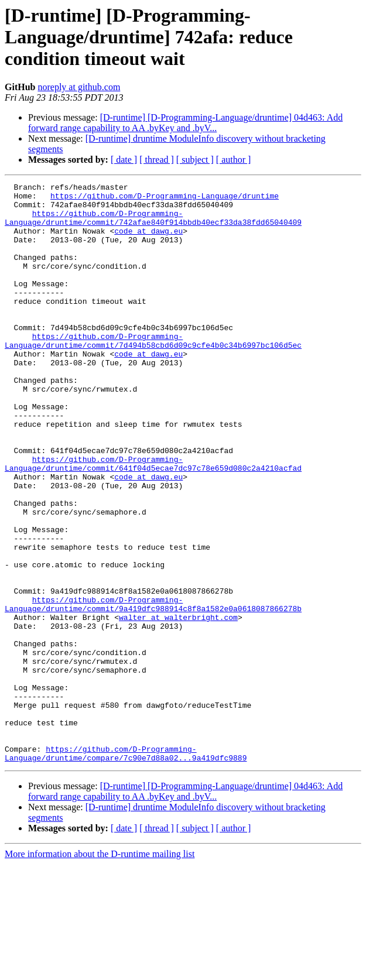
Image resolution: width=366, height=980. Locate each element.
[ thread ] (157, 160)
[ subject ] (195, 160)
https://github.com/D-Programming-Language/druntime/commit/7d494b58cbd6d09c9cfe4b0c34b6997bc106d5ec (153, 373)
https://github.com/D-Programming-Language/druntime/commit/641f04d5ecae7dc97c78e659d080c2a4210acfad (153, 520)
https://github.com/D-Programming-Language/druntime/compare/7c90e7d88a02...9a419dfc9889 (126, 868)
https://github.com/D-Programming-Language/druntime (165, 199)
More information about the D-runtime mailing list (100, 970)
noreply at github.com (79, 87)
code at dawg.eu (148, 241)
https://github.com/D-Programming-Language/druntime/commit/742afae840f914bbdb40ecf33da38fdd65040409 (153, 225)
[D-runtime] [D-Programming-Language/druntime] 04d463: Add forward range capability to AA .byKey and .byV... (185, 123)
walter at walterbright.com (178, 705)
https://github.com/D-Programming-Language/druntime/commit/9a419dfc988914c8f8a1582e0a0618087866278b (153, 689)
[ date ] (124, 160)
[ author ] (234, 160)
